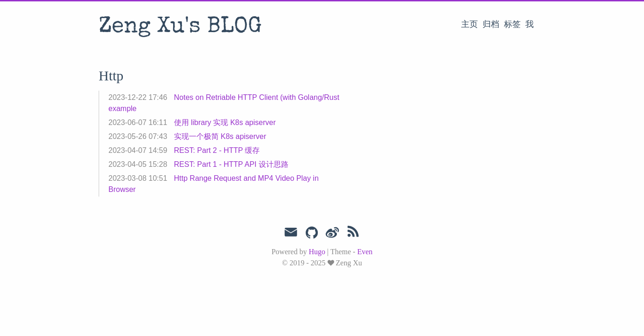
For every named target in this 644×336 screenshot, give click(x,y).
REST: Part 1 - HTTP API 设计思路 (231, 164)
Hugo (317, 252)
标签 (512, 24)
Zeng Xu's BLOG (180, 27)
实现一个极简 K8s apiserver (220, 136)
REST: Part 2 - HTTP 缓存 (217, 150)
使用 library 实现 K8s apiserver (225, 122)
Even (365, 252)
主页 (470, 24)
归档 (491, 24)
